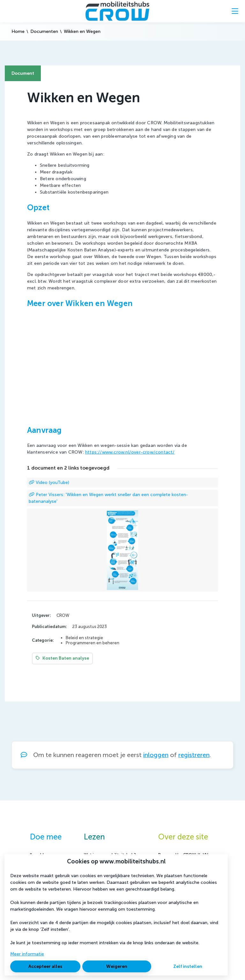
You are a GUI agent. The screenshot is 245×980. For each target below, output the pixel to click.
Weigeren (117, 966)
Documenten (44, 31)
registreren (194, 755)
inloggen (156, 755)
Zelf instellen (188, 966)
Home (18, 31)
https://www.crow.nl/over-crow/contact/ (130, 452)
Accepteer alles (45, 966)
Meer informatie (27, 954)
